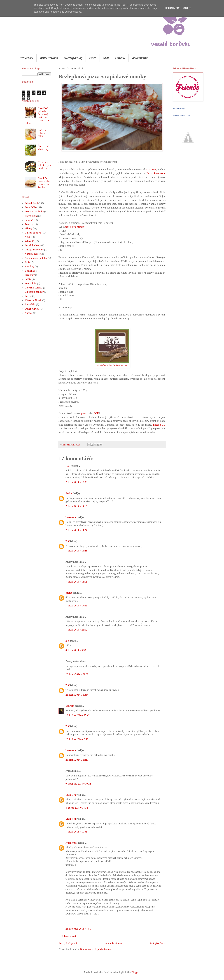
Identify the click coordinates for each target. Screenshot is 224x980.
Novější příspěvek (68, 943)
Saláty (28, 279)
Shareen (70, 706)
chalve (69, 593)
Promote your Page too (181, 116)
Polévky (29, 224)
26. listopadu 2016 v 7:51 (78, 929)
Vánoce (29, 313)
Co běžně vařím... (34, 288)
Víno (27, 237)
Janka (69, 493)
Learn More (173, 8)
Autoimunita (140, 58)
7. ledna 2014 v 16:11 (76, 582)
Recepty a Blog (73, 58)
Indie (27, 262)
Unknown (71, 517)
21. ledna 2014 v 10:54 (77, 695)
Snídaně (29, 220)
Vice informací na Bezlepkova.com (112, 365)
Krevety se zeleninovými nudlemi (44, 165)
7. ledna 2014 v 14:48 (76, 551)
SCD (106, 58)
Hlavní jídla (31, 216)
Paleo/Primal (31, 203)
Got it (187, 8)
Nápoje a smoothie (34, 250)
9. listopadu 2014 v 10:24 (78, 784)
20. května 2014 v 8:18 (77, 739)
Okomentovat (69, 936)
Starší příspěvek (157, 943)
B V (68, 541)
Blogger (135, 972)
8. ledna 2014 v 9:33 (76, 650)
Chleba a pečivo (33, 233)
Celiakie (120, 58)
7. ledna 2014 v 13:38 (76, 482)
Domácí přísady (33, 245)
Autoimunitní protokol (36, 258)
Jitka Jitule (71, 843)
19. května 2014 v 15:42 (78, 715)
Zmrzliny (30, 267)
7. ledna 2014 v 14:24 (76, 530)
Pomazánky (31, 283)
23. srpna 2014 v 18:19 (77, 760)
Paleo (93, 58)
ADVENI (151, 169)
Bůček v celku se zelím (42, 133)
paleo (84, 413)
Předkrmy (30, 275)
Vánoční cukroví (33, 254)
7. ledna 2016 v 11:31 (76, 832)
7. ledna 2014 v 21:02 (76, 630)
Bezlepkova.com (156, 173)
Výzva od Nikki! (33, 300)
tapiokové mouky (75, 227)
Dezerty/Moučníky (34, 212)
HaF (68, 466)
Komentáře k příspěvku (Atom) (96, 949)
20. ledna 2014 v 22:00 (77, 674)
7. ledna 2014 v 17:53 (76, 606)
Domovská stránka (113, 943)
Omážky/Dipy (32, 309)
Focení (28, 296)
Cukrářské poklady (34, 292)
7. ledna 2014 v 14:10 (76, 506)
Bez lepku (30, 271)
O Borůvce (27, 58)
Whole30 (29, 241)
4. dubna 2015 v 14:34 (77, 808)
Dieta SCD (159, 425)
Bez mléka (30, 304)
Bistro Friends (49, 58)
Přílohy (29, 228)
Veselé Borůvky (179, 109)
